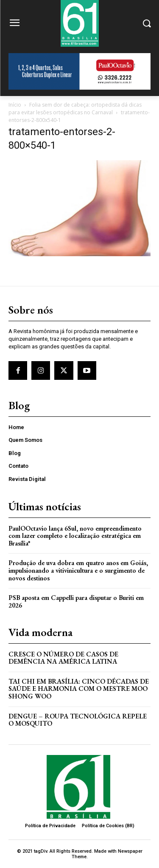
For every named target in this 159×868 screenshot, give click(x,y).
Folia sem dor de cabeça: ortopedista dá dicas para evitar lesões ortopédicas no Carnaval (75, 109)
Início (15, 105)
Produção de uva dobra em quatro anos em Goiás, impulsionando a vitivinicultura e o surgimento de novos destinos (78, 570)
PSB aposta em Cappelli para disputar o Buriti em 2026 (76, 601)
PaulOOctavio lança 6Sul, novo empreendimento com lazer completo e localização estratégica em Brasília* (75, 536)
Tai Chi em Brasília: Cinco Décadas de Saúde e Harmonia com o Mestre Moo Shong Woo (79, 689)
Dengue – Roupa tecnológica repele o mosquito (78, 720)
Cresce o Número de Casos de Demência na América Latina (63, 658)
